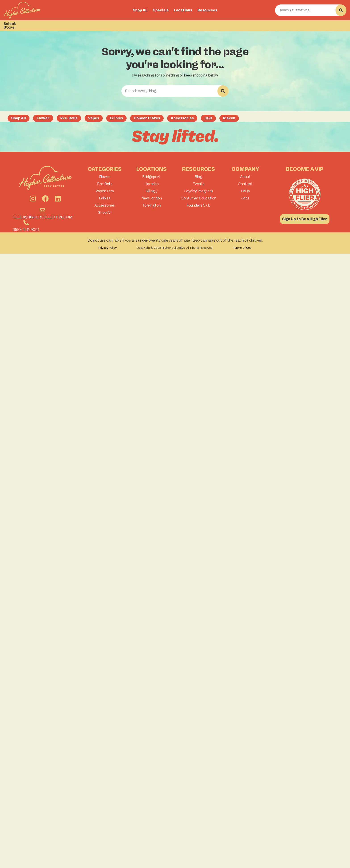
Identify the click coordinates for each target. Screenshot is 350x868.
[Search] (341, 10)
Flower (105, 177)
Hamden (152, 184)
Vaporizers (105, 191)
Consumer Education (199, 198)
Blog (198, 177)
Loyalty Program (199, 191)
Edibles (105, 198)
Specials (161, 10)
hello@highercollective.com (43, 217)
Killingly (151, 191)
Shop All (140, 10)
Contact (245, 184)
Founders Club (198, 205)
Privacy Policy (108, 248)
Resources (207, 10)
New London (152, 198)
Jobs (245, 198)
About (245, 177)
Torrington (152, 205)
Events (199, 184)
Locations (183, 10)
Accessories (105, 205)
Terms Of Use (242, 248)
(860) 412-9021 (26, 230)
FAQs (245, 191)
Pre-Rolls (105, 184)
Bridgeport (151, 177)
